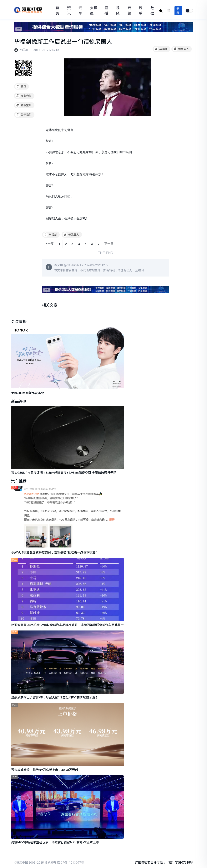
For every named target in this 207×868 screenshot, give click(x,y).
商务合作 (23, 96)
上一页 (49, 244)
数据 (152, 11)
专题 (129, 11)
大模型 (94, 11)
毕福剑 (161, 49)
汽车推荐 (19, 481)
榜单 (141, 11)
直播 (106, 11)
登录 (178, 11)
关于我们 (23, 115)
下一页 (109, 244)
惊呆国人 (181, 49)
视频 (118, 11)
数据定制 (23, 105)
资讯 (69, 11)
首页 (57, 11)
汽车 (80, 11)
